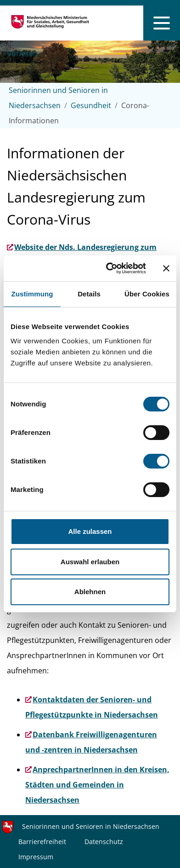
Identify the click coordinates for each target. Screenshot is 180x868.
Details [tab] (89, 294)
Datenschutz (104, 842)
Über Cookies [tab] (147, 294)
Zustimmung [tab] (32, 294)
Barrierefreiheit (42, 842)
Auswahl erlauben (90, 562)
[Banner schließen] (166, 268)
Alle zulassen (90, 531)
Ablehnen (90, 592)
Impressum (36, 857)
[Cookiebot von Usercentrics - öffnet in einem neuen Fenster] (109, 268)
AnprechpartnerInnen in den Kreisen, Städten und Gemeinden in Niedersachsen (97, 785)
